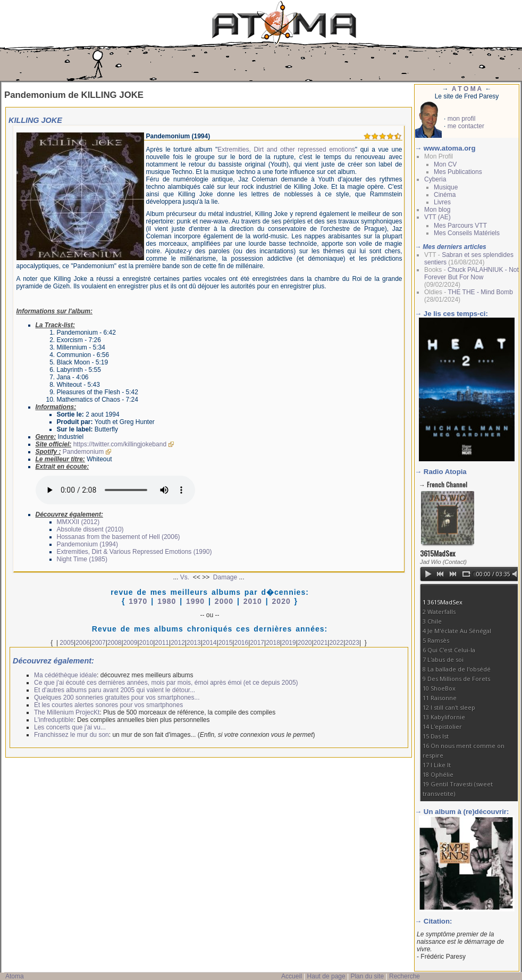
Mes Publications (458, 172)
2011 (162, 643)
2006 (83, 643)
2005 (67, 643)
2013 (194, 643)
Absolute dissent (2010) (90, 529)
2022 (336, 643)
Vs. (185, 577)
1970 (138, 601)
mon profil (462, 119)
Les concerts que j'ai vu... (70, 727)
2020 (281, 601)
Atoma (15, 976)
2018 (273, 643)
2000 (224, 601)
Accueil (292, 976)
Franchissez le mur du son (71, 735)
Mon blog (437, 210)
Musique (446, 187)
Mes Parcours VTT (460, 226)
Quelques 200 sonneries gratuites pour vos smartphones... (117, 697)
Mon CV (445, 164)
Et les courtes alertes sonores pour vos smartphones (108, 705)
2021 (321, 643)
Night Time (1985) (82, 559)
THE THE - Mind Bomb (480, 292)
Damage (225, 577)
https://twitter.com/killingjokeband (120, 444)
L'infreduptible (54, 720)
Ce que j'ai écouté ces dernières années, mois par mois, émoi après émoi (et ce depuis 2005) (166, 683)
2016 (241, 643)
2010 (253, 601)
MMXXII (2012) (78, 522)
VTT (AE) (437, 217)
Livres (442, 202)
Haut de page (326, 976)
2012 (178, 643)
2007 (99, 643)
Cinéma (445, 195)
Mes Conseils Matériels (467, 233)
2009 (130, 643)
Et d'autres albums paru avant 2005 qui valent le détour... (115, 690)
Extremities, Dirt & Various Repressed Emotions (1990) (134, 552)
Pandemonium (83, 452)
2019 (289, 643)
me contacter (466, 126)
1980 (167, 601)
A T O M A (467, 89)
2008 (115, 643)
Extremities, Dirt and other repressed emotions (286, 150)
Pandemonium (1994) (87, 544)
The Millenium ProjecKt (67, 712)
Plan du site (367, 976)
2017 (257, 643)
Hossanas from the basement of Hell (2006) (119, 537)
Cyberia (435, 179)
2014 (210, 643)
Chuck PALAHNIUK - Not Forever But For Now (472, 273)
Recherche (405, 976)
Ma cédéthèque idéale (65, 675)
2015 (226, 643)
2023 (352, 643)
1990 (195, 601)
